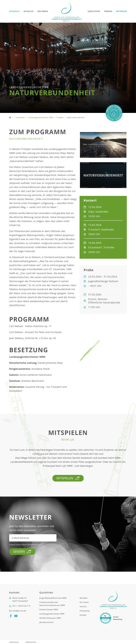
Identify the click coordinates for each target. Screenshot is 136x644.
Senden (22, 551)
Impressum (14, 642)
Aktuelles (28, 11)
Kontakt (83, 615)
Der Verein (43, 11)
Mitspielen (121, 11)
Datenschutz (31, 642)
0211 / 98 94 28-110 (21, 606)
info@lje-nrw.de (19, 611)
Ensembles (14, 11)
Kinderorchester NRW (49, 609)
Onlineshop (85, 611)
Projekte (60, 117)
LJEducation (94, 11)
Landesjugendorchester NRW (41, 117)
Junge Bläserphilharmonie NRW (53, 598)
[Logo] (67, 11)
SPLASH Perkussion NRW (50, 618)
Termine (108, 11)
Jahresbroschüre (46, 622)
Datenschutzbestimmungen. (31, 545)
